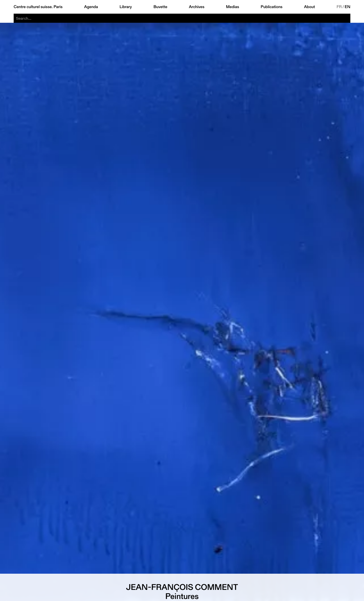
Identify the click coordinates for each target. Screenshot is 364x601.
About (310, 7)
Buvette (160, 7)
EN (348, 7)
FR (339, 7)
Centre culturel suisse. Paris (38, 7)
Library (126, 7)
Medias (233, 7)
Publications (271, 7)
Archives (197, 7)
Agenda (91, 7)
